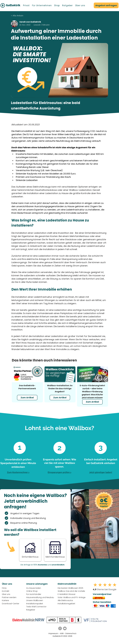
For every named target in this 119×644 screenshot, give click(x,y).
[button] (26, 5)
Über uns (6, 594)
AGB (62, 633)
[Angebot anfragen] (106, 5)
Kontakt (6, 591)
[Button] (30, 550)
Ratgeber (31, 610)
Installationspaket (35, 604)
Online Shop (32, 591)
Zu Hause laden (34, 588)
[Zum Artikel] (27, 398)
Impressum (53, 633)
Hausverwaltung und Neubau (40, 597)
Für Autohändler (34, 594)
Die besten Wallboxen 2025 (70, 588)
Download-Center (11, 604)
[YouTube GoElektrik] (65, 628)
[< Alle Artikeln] (24, 16)
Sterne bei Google (105, 589)
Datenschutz (71, 633)
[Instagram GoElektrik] (60, 628)
